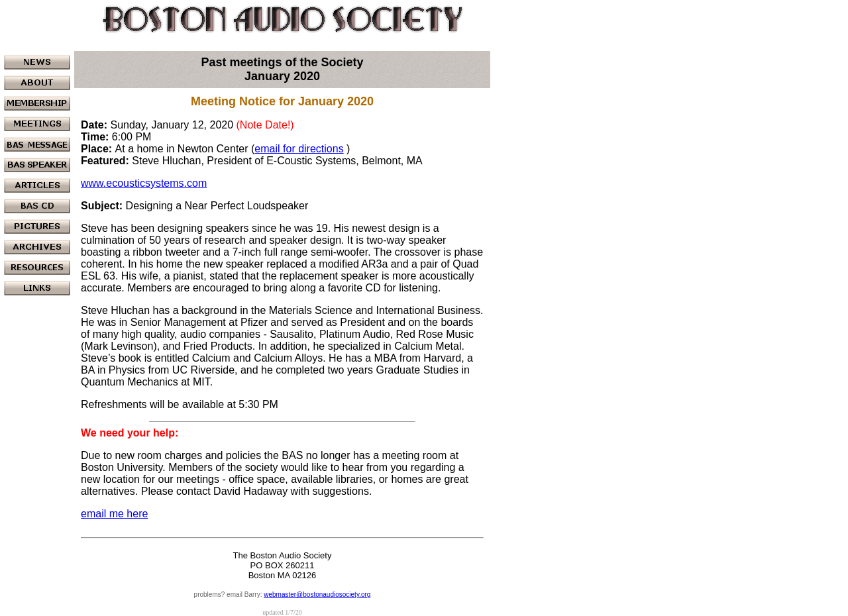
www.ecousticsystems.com (144, 183)
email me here (114, 514)
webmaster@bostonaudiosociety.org (317, 594)
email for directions (299, 149)
